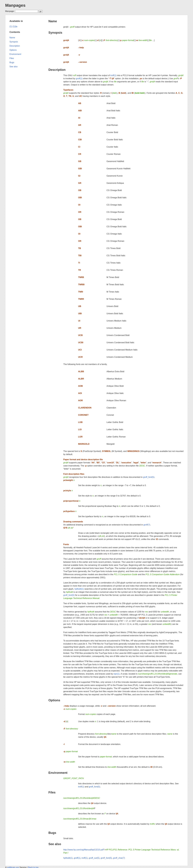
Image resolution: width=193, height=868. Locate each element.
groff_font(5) (149, 477)
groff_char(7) (119, 858)
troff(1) (113, 75)
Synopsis (55, 33)
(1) (11, 26)
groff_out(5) (94, 858)
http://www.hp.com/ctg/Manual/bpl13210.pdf (83, 850)
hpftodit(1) (79, 589)
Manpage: (10, 11)
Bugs (52, 833)
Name (53, 21)
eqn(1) (117, 674)
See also (55, 844)
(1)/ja (15, 26)
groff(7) (147, 525)
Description (57, 70)
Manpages (15, 5)
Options (54, 700)
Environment (58, 773)
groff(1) (79, 78)
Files (52, 792)
